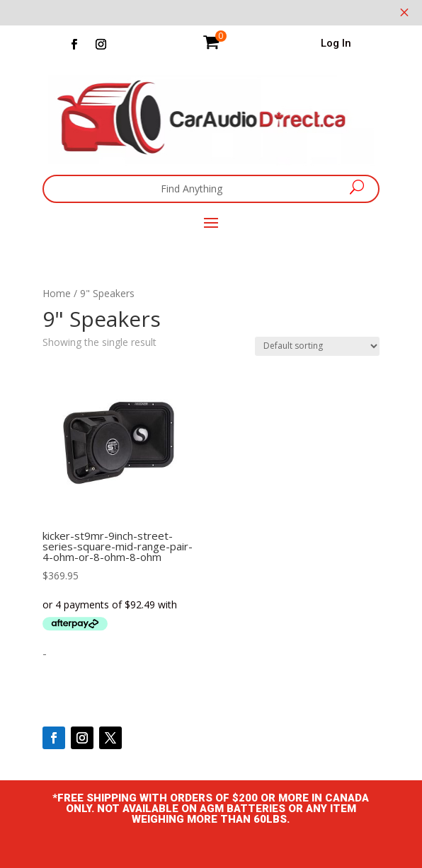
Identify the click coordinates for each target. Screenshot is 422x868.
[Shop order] (317, 346)
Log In (336, 43)
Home (57, 293)
